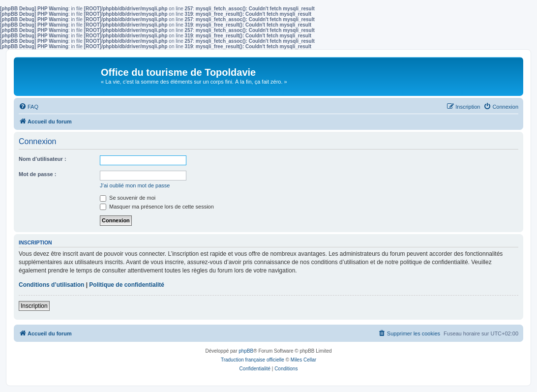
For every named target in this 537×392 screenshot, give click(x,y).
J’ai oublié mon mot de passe (135, 185)
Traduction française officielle (253, 360)
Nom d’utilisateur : (43, 159)
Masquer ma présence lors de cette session (157, 207)
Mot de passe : (37, 174)
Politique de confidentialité (127, 285)
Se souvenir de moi (128, 198)
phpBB (246, 351)
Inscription (34, 306)
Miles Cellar (303, 360)
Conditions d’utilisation (51, 285)
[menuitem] (29, 107)
